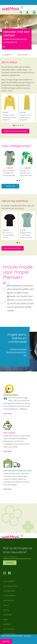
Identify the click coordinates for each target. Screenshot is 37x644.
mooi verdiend (9, 634)
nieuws (6, 605)
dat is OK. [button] (6, 641)
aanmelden (10, 563)
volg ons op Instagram (6, 573)
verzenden (8, 615)
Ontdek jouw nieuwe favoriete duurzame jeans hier (16, 352)
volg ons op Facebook (11, 573)
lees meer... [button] (28, 636)
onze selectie (8, 600)
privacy (6, 610)
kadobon (7, 624)
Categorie (7, 55)
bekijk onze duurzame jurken (15, 131)
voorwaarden (9, 629)
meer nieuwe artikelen (13, 248)
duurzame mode (10, 586)
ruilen (6, 619)
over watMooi (9, 581)
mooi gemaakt (9, 591)
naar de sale (10, 186)
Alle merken (23, 55)
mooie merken (9, 596)
